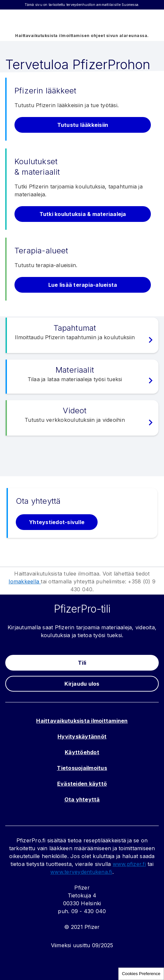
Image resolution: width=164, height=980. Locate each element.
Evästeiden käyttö (82, 784)
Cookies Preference (141, 974)
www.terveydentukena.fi (81, 872)
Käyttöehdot (82, 752)
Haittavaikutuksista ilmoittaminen (82, 721)
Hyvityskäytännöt (82, 736)
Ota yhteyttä (82, 799)
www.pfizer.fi (129, 864)
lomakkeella (25, 581)
